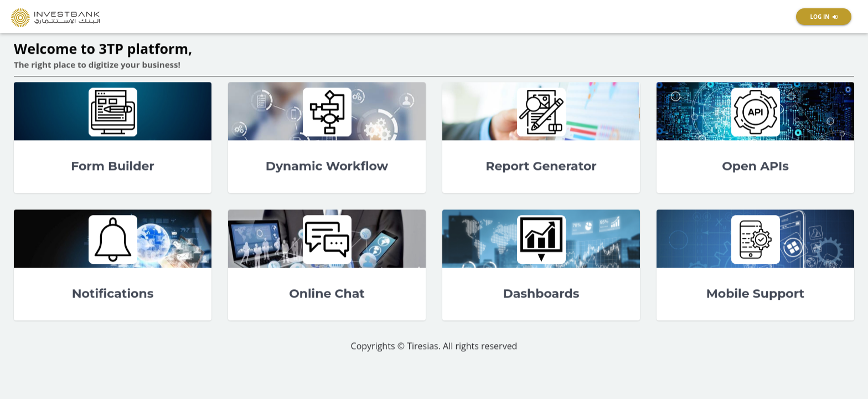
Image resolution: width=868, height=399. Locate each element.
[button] (824, 17)
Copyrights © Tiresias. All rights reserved (434, 346)
